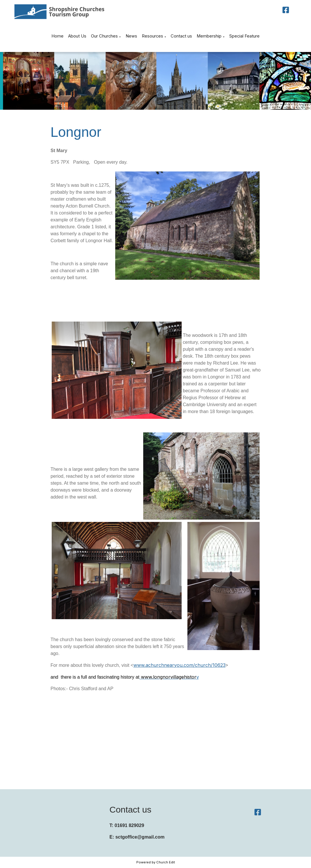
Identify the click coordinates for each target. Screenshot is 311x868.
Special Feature (244, 36)
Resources (152, 36)
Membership (209, 36)
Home (57, 36)
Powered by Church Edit (156, 862)
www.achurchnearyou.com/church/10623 (179, 665)
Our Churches (104, 36)
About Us (77, 36)
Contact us (181, 36)
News (131, 36)
